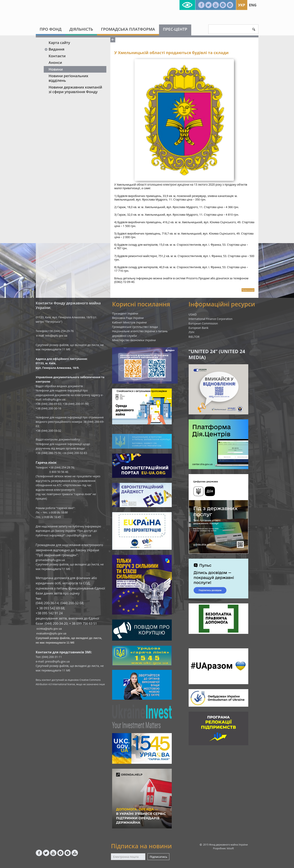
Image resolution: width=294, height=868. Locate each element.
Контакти (57, 56)
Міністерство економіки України (134, 340)
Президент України (125, 313)
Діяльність (81, 29)
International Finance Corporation (211, 319)
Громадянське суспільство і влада (135, 327)
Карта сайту (59, 43)
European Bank (199, 328)
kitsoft (230, 848)
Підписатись (158, 857)
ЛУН (192, 332)
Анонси (55, 62)
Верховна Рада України (128, 318)
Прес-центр (175, 29)
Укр (242, 5)
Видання (54, 49)
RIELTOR (194, 337)
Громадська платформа (128, 29)
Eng (253, 5)
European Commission (203, 323)
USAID (193, 314)
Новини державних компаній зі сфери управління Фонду (75, 89)
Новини (56, 69)
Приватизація (248, 290)
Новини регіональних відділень (69, 78)
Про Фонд (51, 29)
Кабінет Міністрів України (129, 322)
